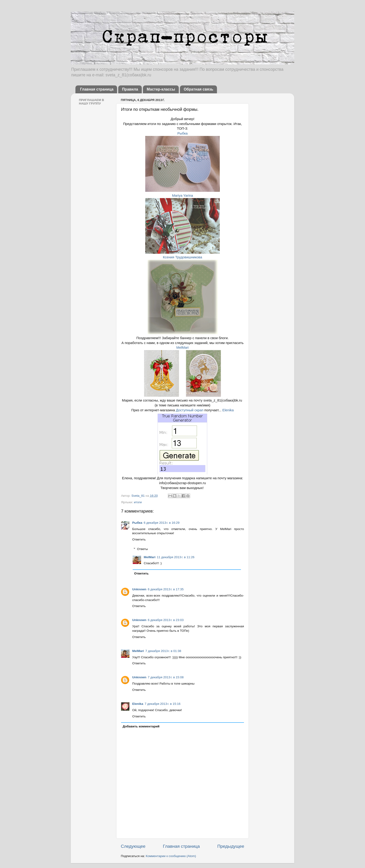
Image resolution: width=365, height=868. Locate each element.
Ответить (139, 539)
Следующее (133, 846)
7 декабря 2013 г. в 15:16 (162, 704)
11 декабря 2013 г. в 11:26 (176, 557)
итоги (138, 502)
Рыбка (182, 133)
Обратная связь (198, 89)
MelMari (183, 348)
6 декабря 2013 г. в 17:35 (166, 589)
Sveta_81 (138, 496)
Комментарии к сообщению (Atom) (171, 856)
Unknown (139, 589)
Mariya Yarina (182, 196)
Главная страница (97, 89)
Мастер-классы (161, 89)
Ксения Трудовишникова (183, 257)
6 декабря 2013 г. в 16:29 (162, 523)
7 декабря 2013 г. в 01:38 (163, 651)
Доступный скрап (190, 410)
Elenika (228, 410)
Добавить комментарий (141, 726)
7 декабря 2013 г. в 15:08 (166, 677)
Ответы (143, 549)
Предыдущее (231, 846)
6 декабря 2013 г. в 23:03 (166, 620)
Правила (130, 89)
